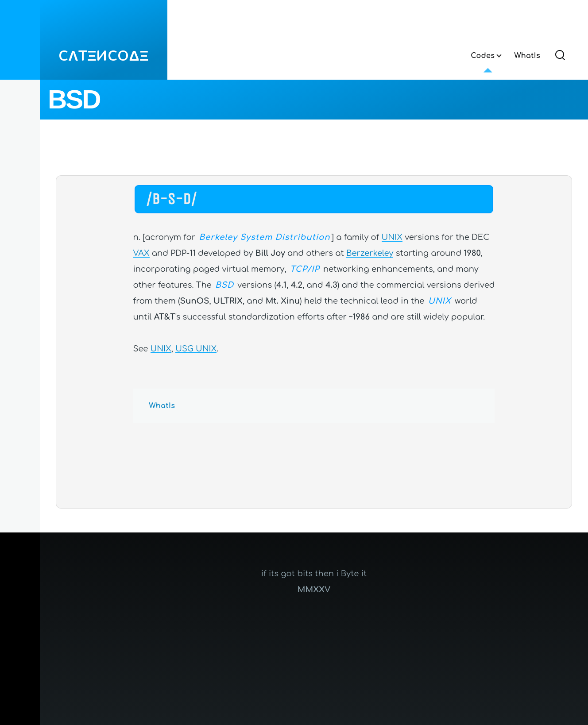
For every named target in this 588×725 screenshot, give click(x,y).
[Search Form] (560, 56)
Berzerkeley (370, 253)
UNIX (392, 237)
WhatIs (162, 406)
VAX (141, 253)
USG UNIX (196, 349)
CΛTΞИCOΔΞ (104, 56)
